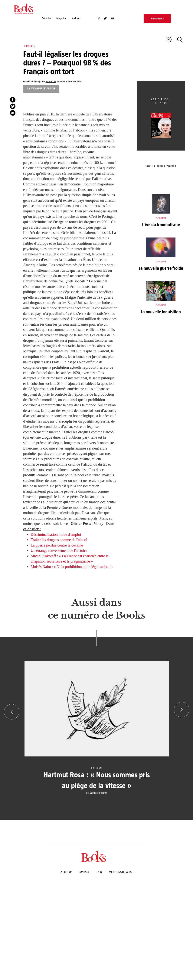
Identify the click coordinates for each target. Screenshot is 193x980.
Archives (76, 18)
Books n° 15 (51, 82)
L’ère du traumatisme (161, 225)
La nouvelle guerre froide (161, 268)
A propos (66, 872)
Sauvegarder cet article (41, 89)
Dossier (30, 46)
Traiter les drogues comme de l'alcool (59, 540)
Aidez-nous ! (157, 19)
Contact (84, 872)
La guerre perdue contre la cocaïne (57, 545)
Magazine (61, 18)
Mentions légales (120, 872)
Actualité (46, 18)
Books (79, 82)
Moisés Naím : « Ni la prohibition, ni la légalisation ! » (72, 567)
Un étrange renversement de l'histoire (59, 550)
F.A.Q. (99, 872)
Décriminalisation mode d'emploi (56, 534)
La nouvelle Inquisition (161, 312)
